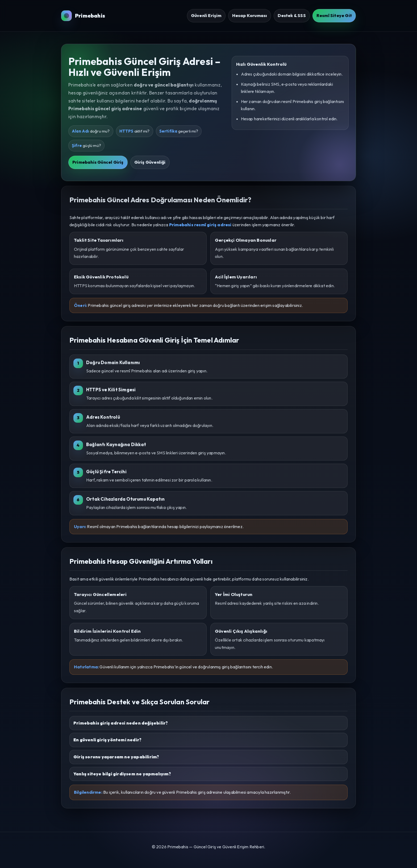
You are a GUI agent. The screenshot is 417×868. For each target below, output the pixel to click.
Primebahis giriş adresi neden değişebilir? (121, 723)
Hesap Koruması (250, 15)
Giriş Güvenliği (150, 162)
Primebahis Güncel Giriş (98, 162)
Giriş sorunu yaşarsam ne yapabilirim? (116, 757)
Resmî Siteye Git (334, 15)
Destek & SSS (292, 15)
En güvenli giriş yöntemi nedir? (107, 740)
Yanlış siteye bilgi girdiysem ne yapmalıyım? (122, 774)
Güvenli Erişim (206, 15)
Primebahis (83, 16)
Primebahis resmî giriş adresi (200, 225)
